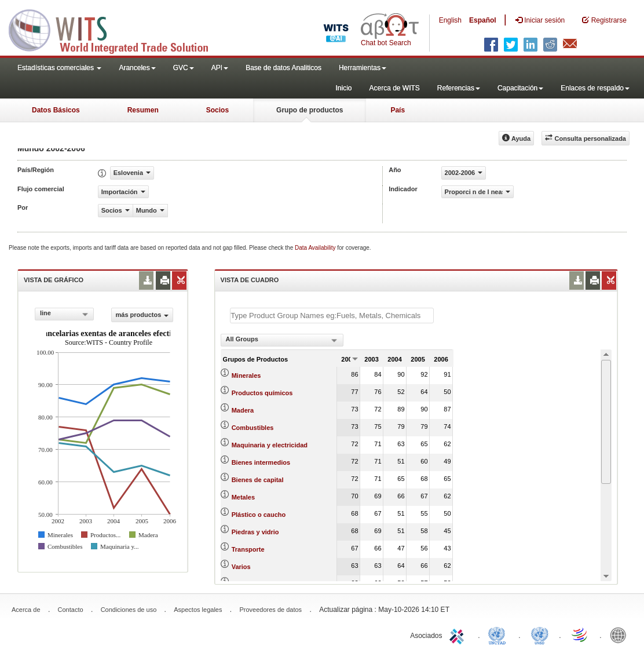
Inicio (343, 88)
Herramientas (363, 68)
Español (483, 20)
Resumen (143, 110)
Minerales (246, 375)
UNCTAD (499, 635)
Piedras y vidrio (255, 532)
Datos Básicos (56, 110)
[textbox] (332, 316)
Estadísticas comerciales (59, 68)
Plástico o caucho (259, 515)
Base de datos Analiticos (283, 68)
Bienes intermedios (261, 462)
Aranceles (137, 68)
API (220, 68)
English (450, 20)
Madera (243, 410)
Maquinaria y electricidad (270, 445)
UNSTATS (540, 635)
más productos (142, 315)
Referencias (459, 88)
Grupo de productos (310, 110)
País (398, 110)
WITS (116, 29)
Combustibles (253, 428)
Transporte (248, 549)
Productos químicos (262, 393)
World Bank (621, 635)
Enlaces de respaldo (595, 88)
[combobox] (64, 314)
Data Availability (316, 248)
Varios (241, 567)
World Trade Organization (580, 635)
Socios (217, 110)
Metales (243, 497)
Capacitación (520, 88)
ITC (459, 635)
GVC (184, 68)
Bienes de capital (258, 480)
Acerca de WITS (394, 88)
